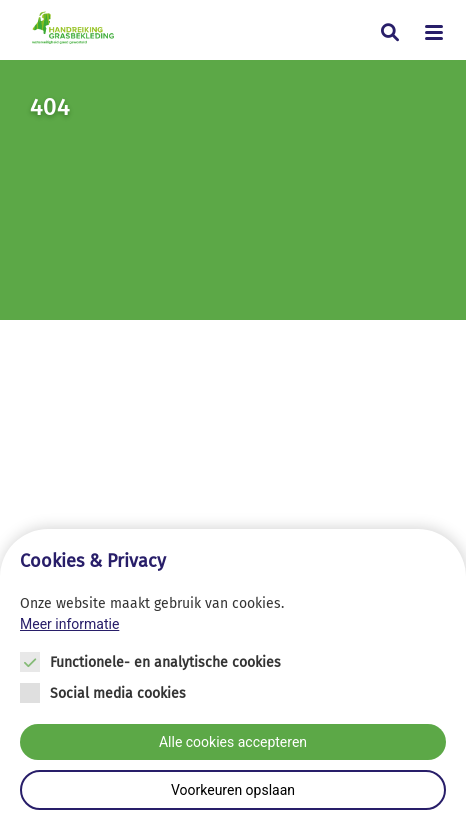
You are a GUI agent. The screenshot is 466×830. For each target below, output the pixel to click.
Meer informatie (69, 624)
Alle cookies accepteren (233, 742)
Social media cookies (118, 693)
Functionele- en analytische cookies (165, 662)
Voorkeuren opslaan (233, 790)
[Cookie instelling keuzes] (233, 679)
